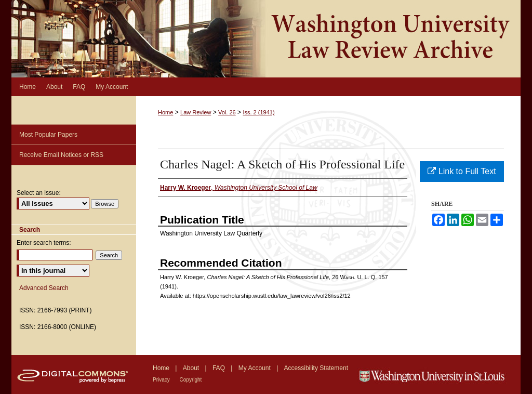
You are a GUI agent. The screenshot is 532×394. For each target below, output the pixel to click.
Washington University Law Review (266, 39)
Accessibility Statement (316, 368)
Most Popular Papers (48, 135)
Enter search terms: (44, 243)
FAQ (220, 368)
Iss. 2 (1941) (258, 112)
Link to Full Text (462, 171)
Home (165, 112)
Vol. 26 (227, 112)
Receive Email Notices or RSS (61, 155)
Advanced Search (44, 288)
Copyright (191, 380)
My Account (255, 368)
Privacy (162, 380)
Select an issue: (39, 193)
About (192, 368)
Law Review (196, 112)
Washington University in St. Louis (439, 375)
